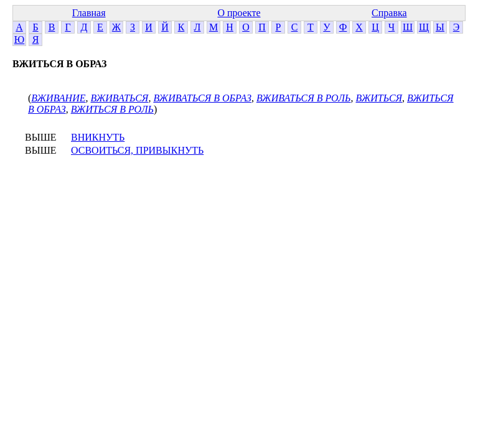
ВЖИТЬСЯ (379, 98)
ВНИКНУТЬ (98, 137)
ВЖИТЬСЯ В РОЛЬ (112, 109)
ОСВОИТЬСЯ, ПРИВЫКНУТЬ (137, 150)
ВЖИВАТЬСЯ (120, 98)
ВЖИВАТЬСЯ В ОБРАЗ (202, 98)
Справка (389, 13)
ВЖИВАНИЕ (58, 98)
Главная (89, 13)
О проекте (239, 13)
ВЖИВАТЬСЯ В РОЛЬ (304, 98)
